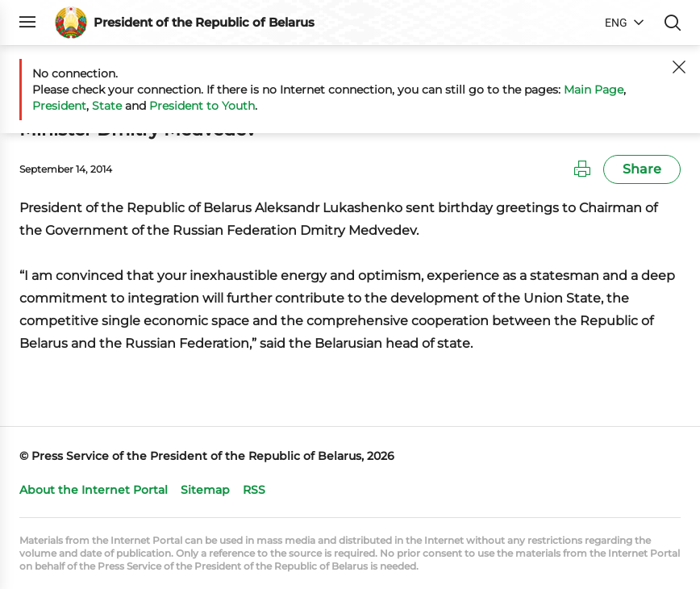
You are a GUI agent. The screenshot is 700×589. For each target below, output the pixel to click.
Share (642, 169)
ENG (616, 23)
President (59, 106)
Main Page (594, 90)
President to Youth (202, 106)
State (107, 106)
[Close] (679, 67)
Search (673, 23)
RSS (254, 490)
